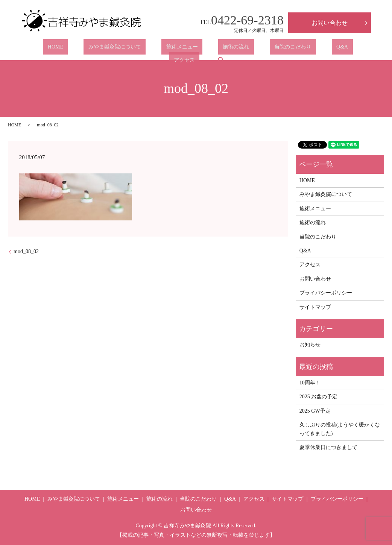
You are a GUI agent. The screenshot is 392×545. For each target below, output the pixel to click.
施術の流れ (191, 49)
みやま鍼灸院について (88, 49)
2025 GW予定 (315, 411)
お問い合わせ (330, 23)
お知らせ (310, 345)
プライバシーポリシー (326, 293)
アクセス (311, 49)
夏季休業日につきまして (328, 447)
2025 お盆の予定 (319, 397)
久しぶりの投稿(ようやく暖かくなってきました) (340, 429)
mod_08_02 (26, 251)
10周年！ (310, 383)
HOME (39, 49)
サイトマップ (315, 307)
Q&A (279, 49)
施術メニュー (146, 49)
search (343, 49)
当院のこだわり (239, 49)
